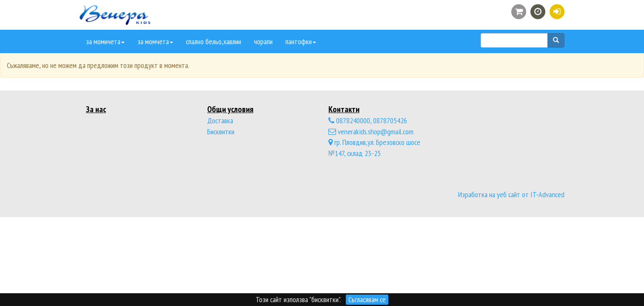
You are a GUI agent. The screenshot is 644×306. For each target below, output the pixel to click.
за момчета (155, 41)
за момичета (105, 41)
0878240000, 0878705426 (368, 120)
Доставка (220, 120)
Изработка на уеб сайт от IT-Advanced (511, 194)
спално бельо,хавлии (214, 41)
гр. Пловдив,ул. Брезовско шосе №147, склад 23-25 (374, 148)
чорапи (263, 41)
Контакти (344, 109)
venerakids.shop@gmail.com (371, 132)
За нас (96, 109)
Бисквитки (221, 132)
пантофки (301, 41)
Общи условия (230, 109)
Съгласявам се (367, 299)
